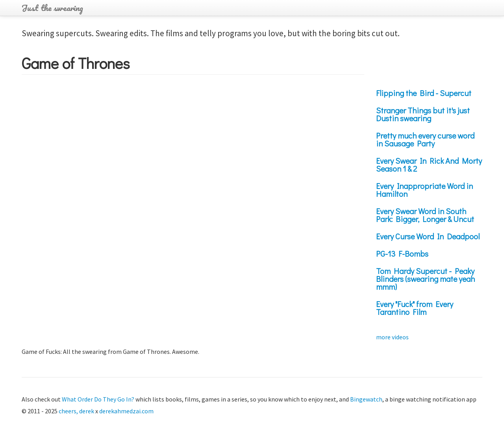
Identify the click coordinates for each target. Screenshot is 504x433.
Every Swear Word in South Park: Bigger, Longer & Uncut (425, 215)
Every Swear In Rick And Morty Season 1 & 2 (429, 165)
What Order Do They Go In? (98, 399)
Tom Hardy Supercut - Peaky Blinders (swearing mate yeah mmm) (425, 279)
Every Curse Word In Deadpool (428, 236)
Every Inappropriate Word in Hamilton (424, 190)
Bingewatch (366, 399)
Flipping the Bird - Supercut (424, 93)
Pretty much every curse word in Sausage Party (425, 139)
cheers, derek (76, 411)
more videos (392, 337)
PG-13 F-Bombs (402, 254)
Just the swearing (52, 8)
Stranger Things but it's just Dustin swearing (423, 114)
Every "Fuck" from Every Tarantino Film (415, 308)
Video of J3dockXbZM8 (193, 215)
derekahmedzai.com (126, 411)
